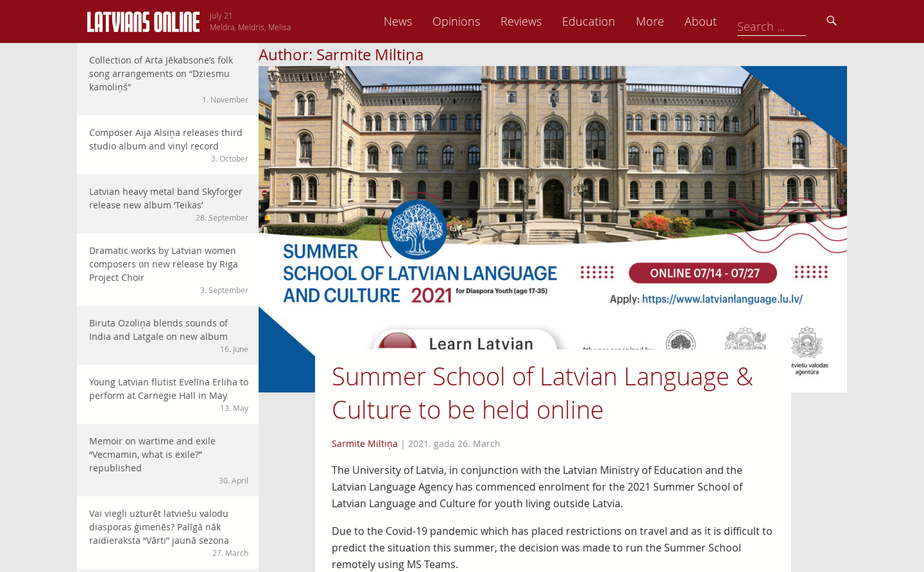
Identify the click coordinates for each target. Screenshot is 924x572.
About (790, 21)
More (739, 21)
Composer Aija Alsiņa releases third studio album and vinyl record (169, 145)
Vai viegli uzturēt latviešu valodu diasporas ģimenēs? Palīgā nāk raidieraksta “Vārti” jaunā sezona (169, 533)
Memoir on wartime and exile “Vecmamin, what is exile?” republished (169, 460)
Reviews (610, 21)
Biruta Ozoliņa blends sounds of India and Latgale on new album (169, 336)
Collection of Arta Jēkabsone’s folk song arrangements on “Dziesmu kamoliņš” (169, 80)
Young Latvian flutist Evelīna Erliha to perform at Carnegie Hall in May (169, 395)
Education (678, 21)
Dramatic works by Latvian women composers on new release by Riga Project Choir (169, 270)
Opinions (545, 21)
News (487, 21)
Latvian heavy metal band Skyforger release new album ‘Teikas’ (169, 204)
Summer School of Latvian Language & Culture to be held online (543, 393)
